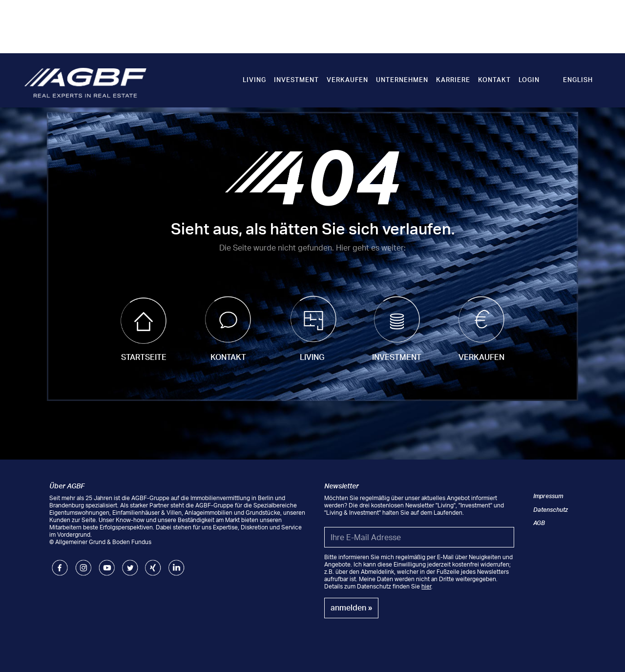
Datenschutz (551, 510)
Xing (151, 563)
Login (529, 80)
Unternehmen (402, 80)
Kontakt (494, 80)
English (578, 80)
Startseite (144, 357)
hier (426, 586)
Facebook (60, 563)
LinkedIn (177, 563)
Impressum (548, 496)
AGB (539, 523)
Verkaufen (347, 80)
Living (254, 80)
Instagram (83, 563)
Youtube (107, 563)
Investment (296, 80)
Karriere (453, 80)
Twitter (130, 563)
